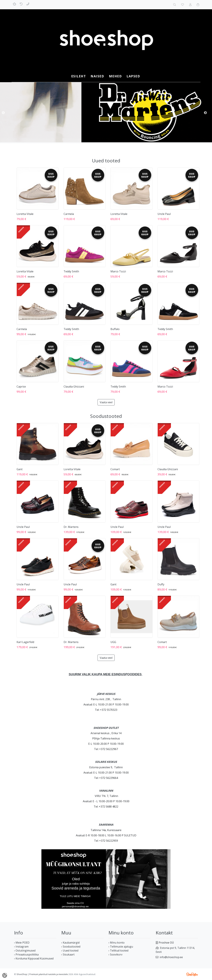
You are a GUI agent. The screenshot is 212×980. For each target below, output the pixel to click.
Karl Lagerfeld (25, 642)
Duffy (161, 584)
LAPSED (133, 76)
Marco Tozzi (118, 271)
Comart (115, 469)
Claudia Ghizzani (74, 387)
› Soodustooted (71, 947)
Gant (20, 469)
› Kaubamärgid (70, 943)
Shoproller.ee (192, 974)
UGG (113, 642)
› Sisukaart (68, 954)
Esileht (79, 76)
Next (205, 113)
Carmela (69, 214)
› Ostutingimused (25, 951)
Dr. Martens (71, 527)
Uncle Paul (164, 214)
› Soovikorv (115, 954)
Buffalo (115, 329)
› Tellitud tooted (118, 951)
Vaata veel (106, 402)
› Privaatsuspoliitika (26, 954)
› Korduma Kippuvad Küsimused (34, 958)
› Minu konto (117, 943)
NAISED (97, 76)
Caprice (21, 387)
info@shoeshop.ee (171, 957)
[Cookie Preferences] (5, 975)
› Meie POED (22, 943)
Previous (3, 113)
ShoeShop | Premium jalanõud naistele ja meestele (42, 974)
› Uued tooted (70, 951)
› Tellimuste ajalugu (121, 947)
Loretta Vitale (25, 214)
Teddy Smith (71, 271)
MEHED (115, 76)
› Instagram (21, 947)
